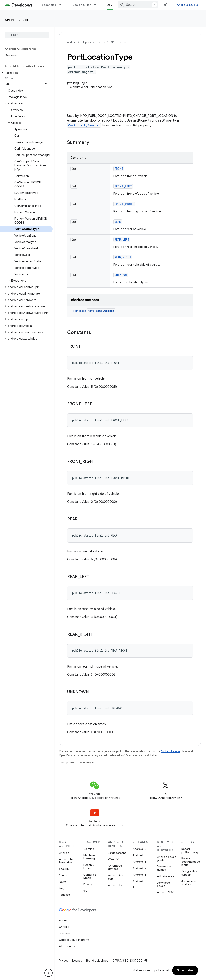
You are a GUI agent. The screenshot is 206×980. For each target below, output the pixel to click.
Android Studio (187, 5)
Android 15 (140, 849)
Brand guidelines (97, 961)
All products (67, 946)
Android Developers (79, 42)
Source (63, 875)
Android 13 (139, 862)
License (77, 961)
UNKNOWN (121, 275)
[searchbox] (27, 35)
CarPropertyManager (84, 125)
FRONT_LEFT (123, 186)
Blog (62, 888)
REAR (118, 222)
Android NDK (165, 892)
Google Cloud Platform (74, 940)
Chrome (64, 927)
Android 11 (139, 875)
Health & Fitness (89, 866)
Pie (134, 887)
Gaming (89, 849)
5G (85, 891)
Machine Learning (89, 857)
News (62, 882)
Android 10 (140, 881)
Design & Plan (82, 5)
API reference (17, 20)
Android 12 (140, 868)
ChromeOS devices (115, 867)
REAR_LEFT (122, 239)
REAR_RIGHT (123, 257)
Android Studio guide (167, 858)
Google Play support (189, 873)
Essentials (49, 5)
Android (64, 853)
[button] (26, 73)
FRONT (119, 169)
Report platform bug (190, 850)
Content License (170, 751)
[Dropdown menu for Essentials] (62, 5)
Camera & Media (90, 876)
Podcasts (65, 895)
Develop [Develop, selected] (113, 5)
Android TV (115, 885)
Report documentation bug (191, 862)
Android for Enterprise (66, 861)
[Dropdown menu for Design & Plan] (97, 5)
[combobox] (138, 5)
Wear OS (114, 859)
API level (10, 78)
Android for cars (115, 877)
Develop (101, 42)
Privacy (88, 884)
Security (64, 869)
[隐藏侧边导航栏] (48, 973)
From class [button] (94, 311)
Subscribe (185, 970)
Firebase (64, 933)
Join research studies (190, 883)
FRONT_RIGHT (124, 204)
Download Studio (163, 884)
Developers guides (164, 868)
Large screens (117, 853)
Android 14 (140, 855)
